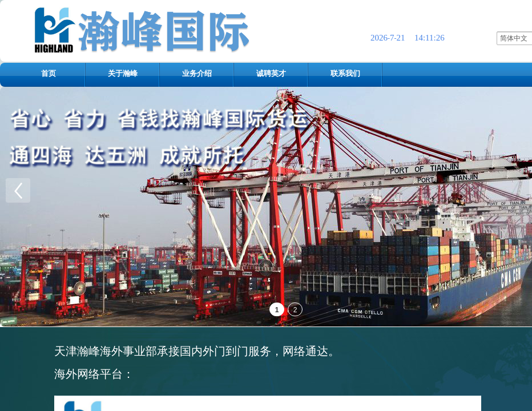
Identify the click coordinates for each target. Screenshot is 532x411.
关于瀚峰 (123, 73)
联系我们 (345, 73)
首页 (49, 73)
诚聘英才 (271, 73)
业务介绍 (197, 73)
